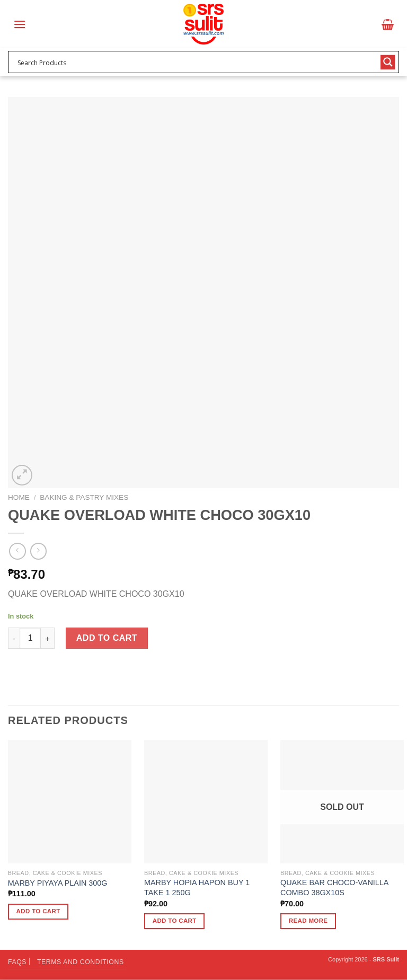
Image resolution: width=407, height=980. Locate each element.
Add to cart (107, 638)
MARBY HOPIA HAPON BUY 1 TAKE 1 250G (197, 888)
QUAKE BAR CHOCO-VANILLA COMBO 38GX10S (334, 888)
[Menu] (20, 24)
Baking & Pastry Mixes (84, 497)
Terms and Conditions (81, 962)
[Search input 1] (197, 62)
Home (19, 497)
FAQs (17, 962)
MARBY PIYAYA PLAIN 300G (58, 883)
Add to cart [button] (38, 911)
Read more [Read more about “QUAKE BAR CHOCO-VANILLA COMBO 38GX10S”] (308, 921)
